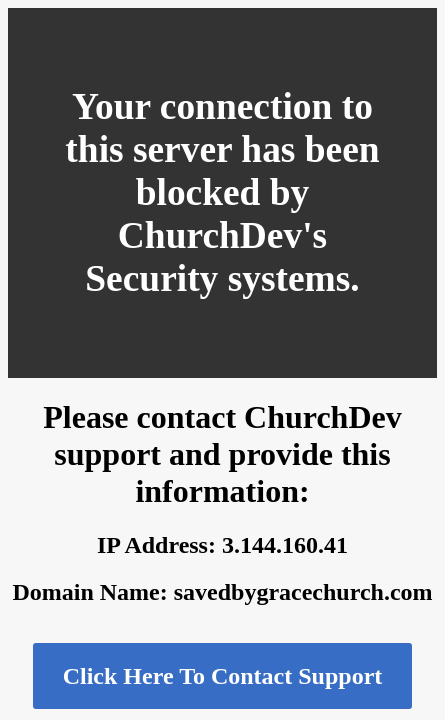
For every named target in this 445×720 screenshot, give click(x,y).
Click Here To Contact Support (223, 676)
